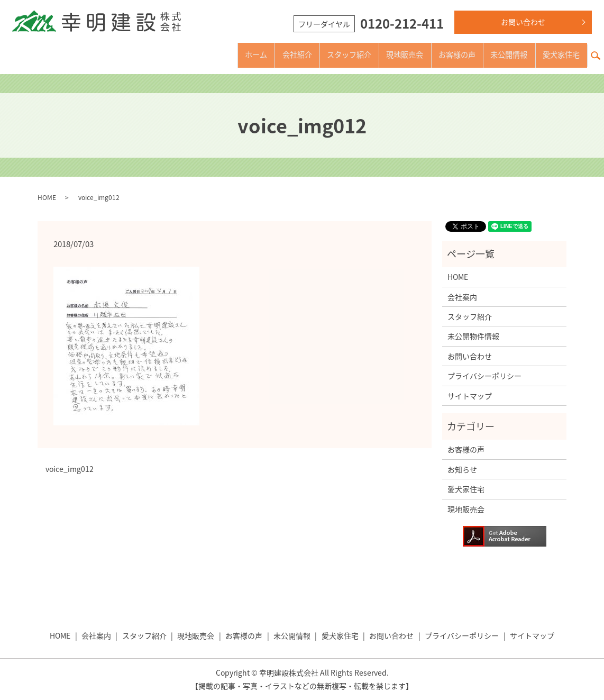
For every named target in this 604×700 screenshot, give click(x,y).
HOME (47, 197)
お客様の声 (439, 54)
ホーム (211, 54)
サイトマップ (470, 396)
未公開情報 (498, 54)
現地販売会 (380, 54)
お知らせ (462, 469)
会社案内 (462, 297)
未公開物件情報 (473, 336)
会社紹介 (257, 54)
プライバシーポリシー (484, 376)
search (600, 49)
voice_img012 (70, 469)
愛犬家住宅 (557, 54)
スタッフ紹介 (316, 54)
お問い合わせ (523, 22)
